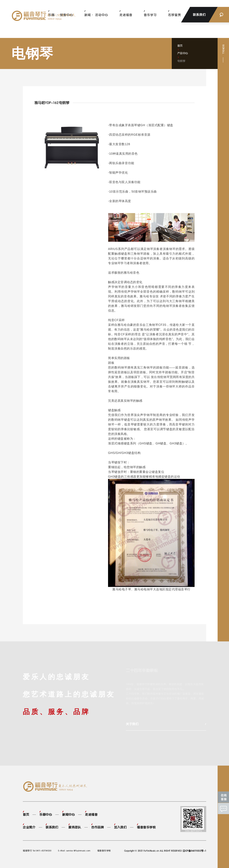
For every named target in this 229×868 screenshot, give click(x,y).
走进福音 (126, 15)
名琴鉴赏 (175, 15)
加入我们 (120, 827)
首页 (180, 46)
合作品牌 (97, 827)
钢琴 (141, 192)
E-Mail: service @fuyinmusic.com (74, 851)
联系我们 (52, 827)
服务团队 (75, 827)
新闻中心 (68, 815)
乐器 (133, 349)
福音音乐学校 (146, 827)
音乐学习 (150, 15)
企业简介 (29, 827)
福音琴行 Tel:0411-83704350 (37, 851)
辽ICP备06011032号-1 (194, 851)
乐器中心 (46, 815)
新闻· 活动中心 (96, 15)
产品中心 (183, 53)
